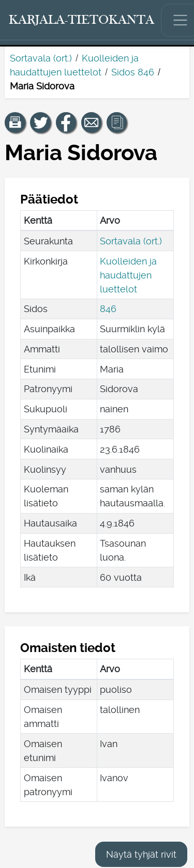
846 (108, 309)
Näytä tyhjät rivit (141, 854)
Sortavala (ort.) (41, 58)
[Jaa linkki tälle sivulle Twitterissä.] (40, 122)
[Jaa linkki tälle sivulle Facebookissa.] (66, 122)
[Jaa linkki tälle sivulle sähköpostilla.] (92, 122)
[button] (15, 122)
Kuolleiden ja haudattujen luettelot (128, 275)
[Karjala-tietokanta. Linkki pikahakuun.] (82, 20)
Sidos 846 (133, 72)
